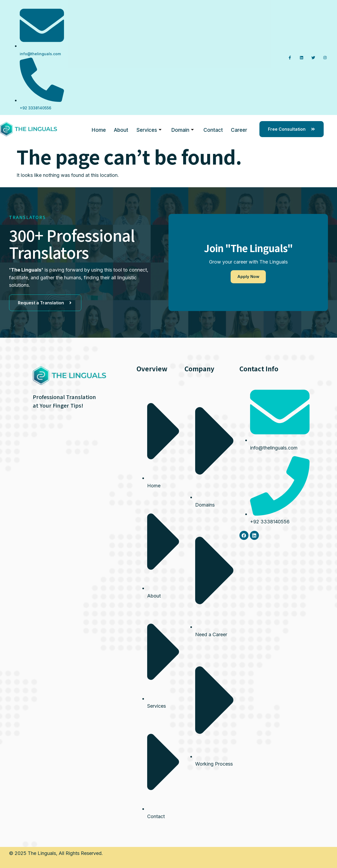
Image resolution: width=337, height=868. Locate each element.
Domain (182, 129)
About (121, 129)
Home (99, 129)
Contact (213, 129)
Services (149, 129)
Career (239, 129)
